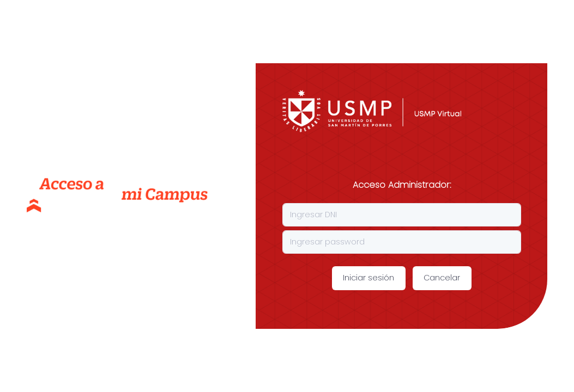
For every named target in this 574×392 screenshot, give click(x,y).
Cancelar (442, 278)
